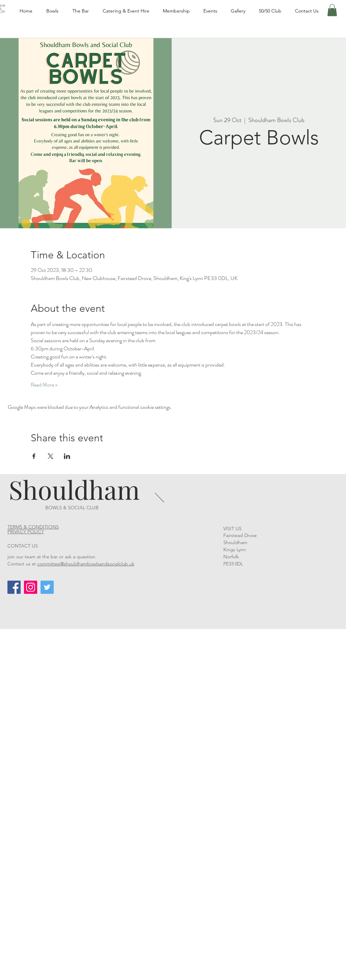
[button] (332, 10)
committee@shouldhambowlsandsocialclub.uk (86, 564)
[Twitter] (47, 587)
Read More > (44, 385)
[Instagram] (31, 587)
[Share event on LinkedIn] (67, 456)
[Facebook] (14, 587)
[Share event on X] (51, 456)
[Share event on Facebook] (34, 456)
